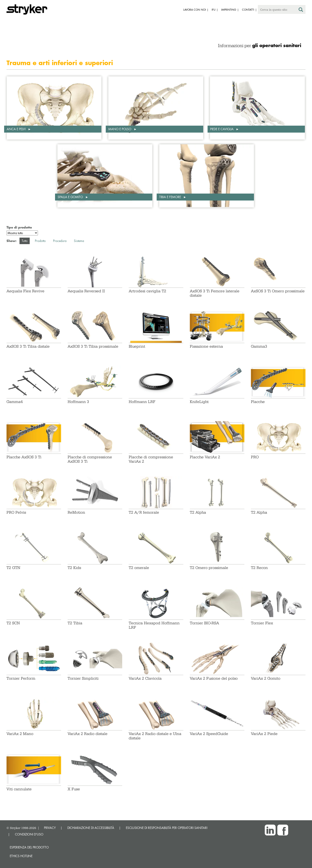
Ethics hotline (21, 856)
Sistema (79, 241)
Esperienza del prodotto (29, 847)
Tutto (25, 241)
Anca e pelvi (17, 129)
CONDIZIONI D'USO (29, 834)
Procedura (60, 241)
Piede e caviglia (222, 129)
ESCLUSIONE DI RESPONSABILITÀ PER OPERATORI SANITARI (167, 828)
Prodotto (40, 241)
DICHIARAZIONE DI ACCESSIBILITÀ (91, 828)
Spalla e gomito (71, 197)
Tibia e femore (171, 197)
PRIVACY (50, 828)
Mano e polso (120, 129)
